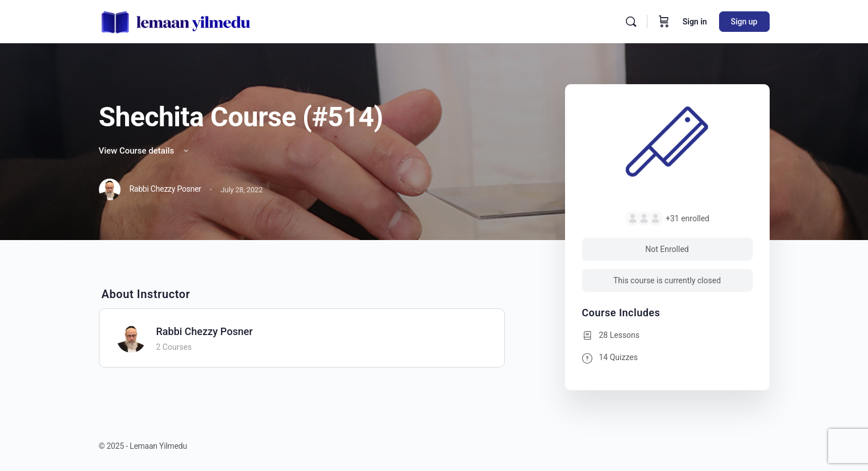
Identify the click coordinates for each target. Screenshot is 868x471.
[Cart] (664, 22)
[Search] (631, 22)
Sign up (744, 22)
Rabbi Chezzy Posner (205, 331)
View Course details (145, 151)
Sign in (695, 22)
